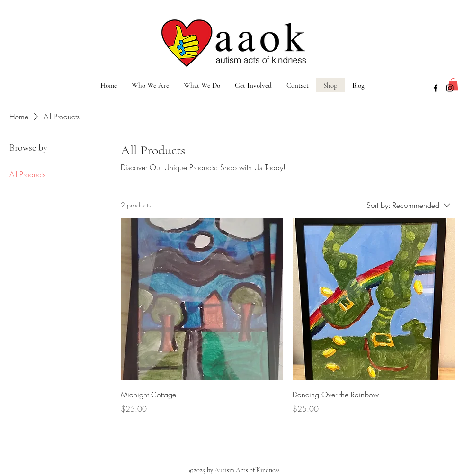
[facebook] (436, 88)
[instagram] (450, 88)
